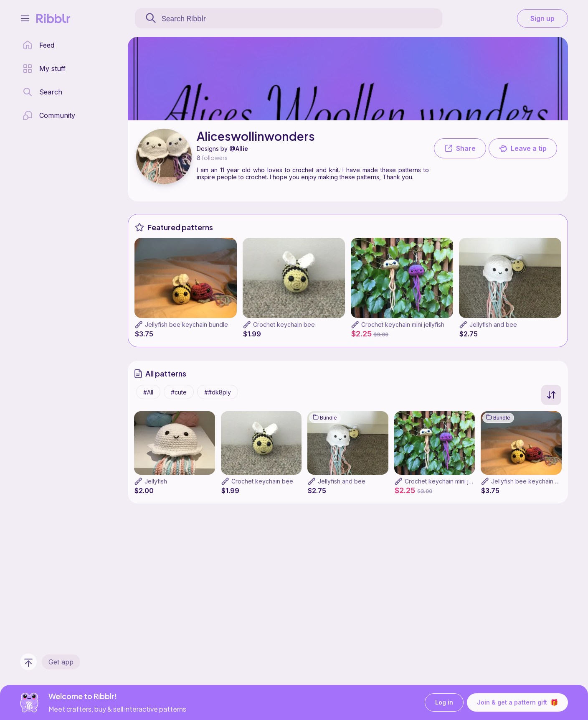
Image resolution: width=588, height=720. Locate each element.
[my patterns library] (44, 69)
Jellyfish (156, 481)
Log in (444, 703)
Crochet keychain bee (284, 324)
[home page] (38, 45)
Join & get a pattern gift (517, 702)
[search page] (42, 92)
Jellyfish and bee (493, 324)
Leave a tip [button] (523, 148)
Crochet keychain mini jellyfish (403, 324)
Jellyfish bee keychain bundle (186, 324)
